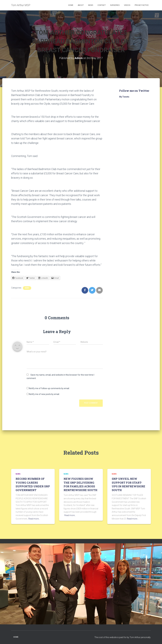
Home (71, 5)
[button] (5, 584)
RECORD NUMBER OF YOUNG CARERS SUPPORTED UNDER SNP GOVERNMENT (33, 484)
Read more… (34, 519)
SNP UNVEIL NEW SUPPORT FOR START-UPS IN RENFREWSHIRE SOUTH (128, 484)
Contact (102, 5)
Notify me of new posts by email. (44, 394)
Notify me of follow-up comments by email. (49, 388)
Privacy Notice (142, 5)
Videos (127, 5)
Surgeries (115, 5)
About (81, 5)
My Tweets (124, 97)
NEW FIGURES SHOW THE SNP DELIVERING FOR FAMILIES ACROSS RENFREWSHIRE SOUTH (80, 484)
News (91, 5)
